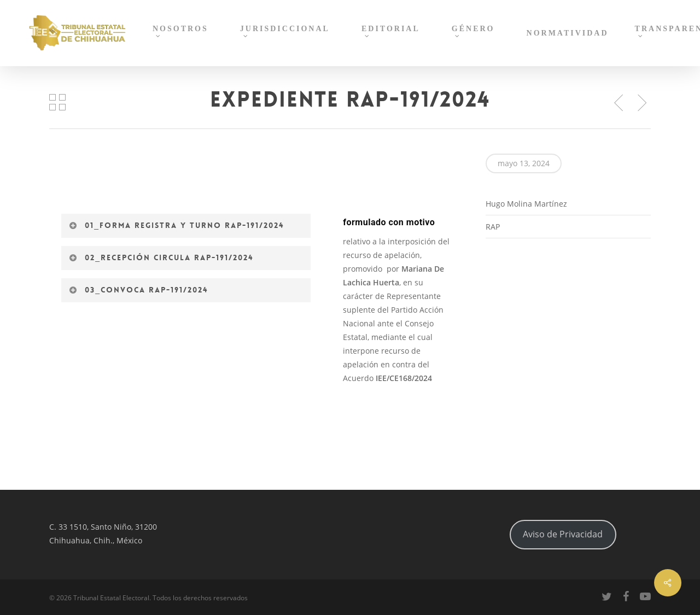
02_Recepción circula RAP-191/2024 (161, 257)
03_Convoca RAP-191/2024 (138, 290)
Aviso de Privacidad (563, 534)
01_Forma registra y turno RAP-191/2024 (176, 225)
